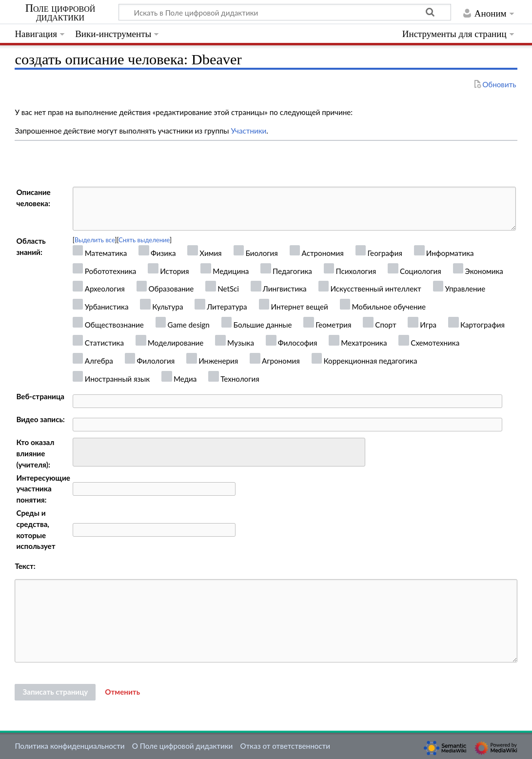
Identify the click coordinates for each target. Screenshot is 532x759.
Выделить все (95, 240)
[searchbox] (82, 451)
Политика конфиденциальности (69, 746)
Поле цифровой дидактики (60, 13)
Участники (248, 131)
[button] (122, 692)
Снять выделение (144, 240)
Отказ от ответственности (285, 746)
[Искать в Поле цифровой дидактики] (285, 12)
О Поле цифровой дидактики (183, 746)
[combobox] (219, 452)
